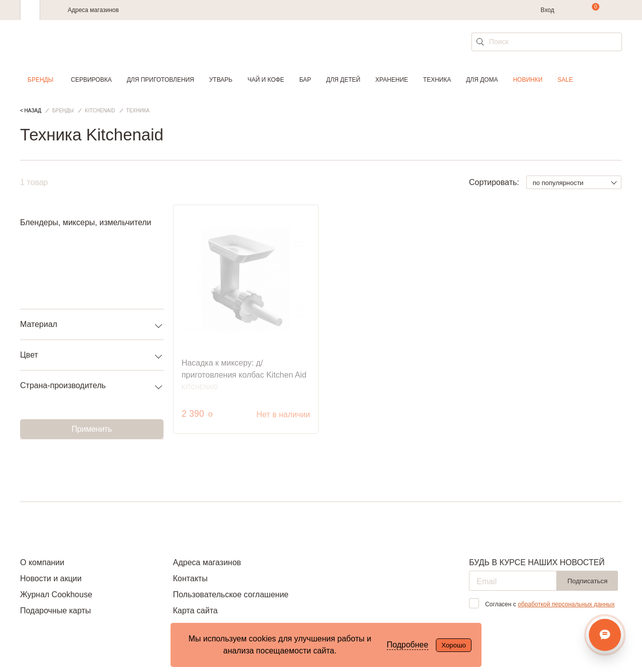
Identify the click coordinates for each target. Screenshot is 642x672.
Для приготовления (160, 80)
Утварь (221, 80)
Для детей (343, 80)
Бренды (40, 80)
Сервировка (91, 80)
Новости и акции (51, 578)
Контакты (190, 578)
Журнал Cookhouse (56, 595)
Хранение (391, 80)
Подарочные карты (55, 611)
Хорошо (454, 645)
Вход (547, 10)
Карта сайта (195, 611)
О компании (42, 562)
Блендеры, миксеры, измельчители (86, 222)
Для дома (482, 80)
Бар (305, 80)
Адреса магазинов (93, 10)
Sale (566, 80)
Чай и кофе (266, 80)
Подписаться (587, 581)
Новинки (528, 80)
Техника (437, 80)
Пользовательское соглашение (231, 595)
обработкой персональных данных (566, 604)
